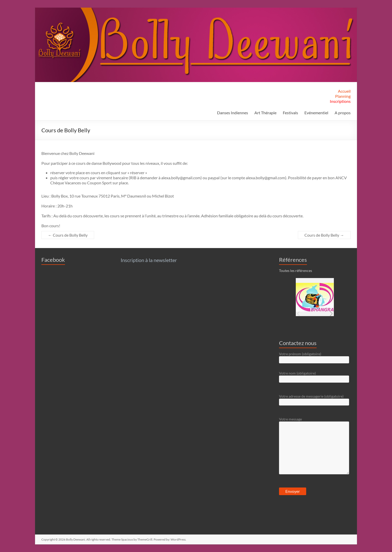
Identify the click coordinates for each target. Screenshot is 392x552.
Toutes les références (296, 271)
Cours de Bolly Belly (68, 235)
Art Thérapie (265, 113)
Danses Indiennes (233, 113)
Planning (343, 96)
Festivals (290, 113)
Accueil (344, 91)
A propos (343, 113)
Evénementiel (316, 113)
